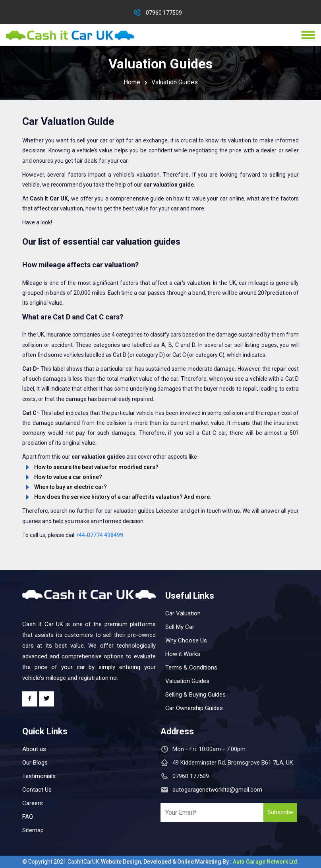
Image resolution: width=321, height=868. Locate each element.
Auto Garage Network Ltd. (266, 862)
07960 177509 (164, 13)
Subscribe (280, 812)
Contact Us (37, 790)
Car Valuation (183, 613)
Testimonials (39, 776)
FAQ (28, 817)
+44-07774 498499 (99, 535)
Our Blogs (35, 763)
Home (132, 82)
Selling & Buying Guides (195, 695)
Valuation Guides (187, 681)
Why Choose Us (186, 640)
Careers (33, 803)
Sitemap (33, 830)
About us (34, 749)
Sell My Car (180, 627)
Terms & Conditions (191, 668)
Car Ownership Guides (194, 708)
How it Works (183, 654)
